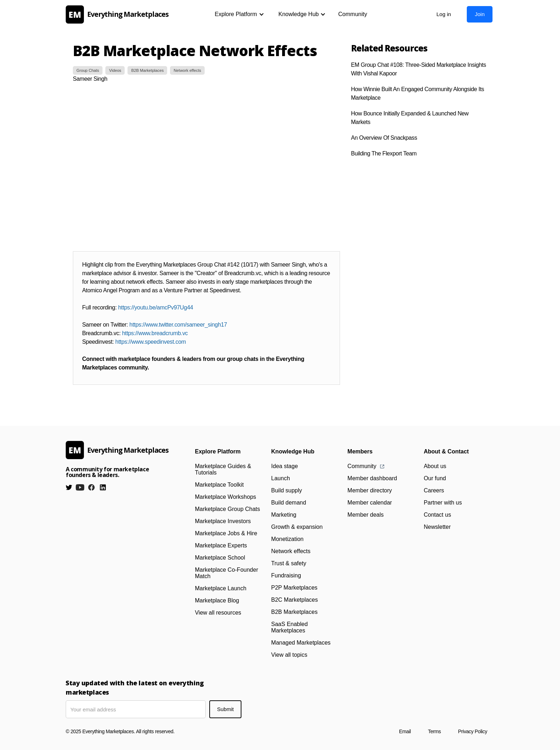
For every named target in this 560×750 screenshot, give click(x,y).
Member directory (370, 490)
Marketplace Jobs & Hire (226, 533)
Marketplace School (220, 558)
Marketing (284, 515)
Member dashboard (372, 478)
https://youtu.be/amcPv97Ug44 (156, 307)
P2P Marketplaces (294, 588)
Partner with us (443, 503)
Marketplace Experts (221, 545)
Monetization (287, 539)
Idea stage (284, 466)
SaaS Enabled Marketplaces (289, 627)
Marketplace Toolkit (219, 485)
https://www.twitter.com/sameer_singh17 (178, 325)
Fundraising (286, 575)
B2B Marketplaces (294, 612)
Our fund (435, 478)
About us (435, 466)
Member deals (366, 515)
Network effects (291, 551)
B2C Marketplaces (294, 600)
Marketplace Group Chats (227, 509)
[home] (119, 14)
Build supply (286, 490)
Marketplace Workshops (226, 497)
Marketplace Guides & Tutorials (223, 469)
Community (353, 14)
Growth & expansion (297, 527)
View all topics (289, 655)
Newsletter (437, 527)
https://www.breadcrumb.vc (155, 333)
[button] (239, 14)
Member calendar (370, 503)
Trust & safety (289, 563)
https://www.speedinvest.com (151, 342)
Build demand (289, 503)
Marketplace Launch (221, 588)
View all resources (218, 613)
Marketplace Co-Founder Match (227, 573)
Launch (281, 478)
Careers (434, 490)
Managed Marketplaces (301, 643)
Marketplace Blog (217, 600)
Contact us (437, 515)
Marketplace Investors (223, 521)
